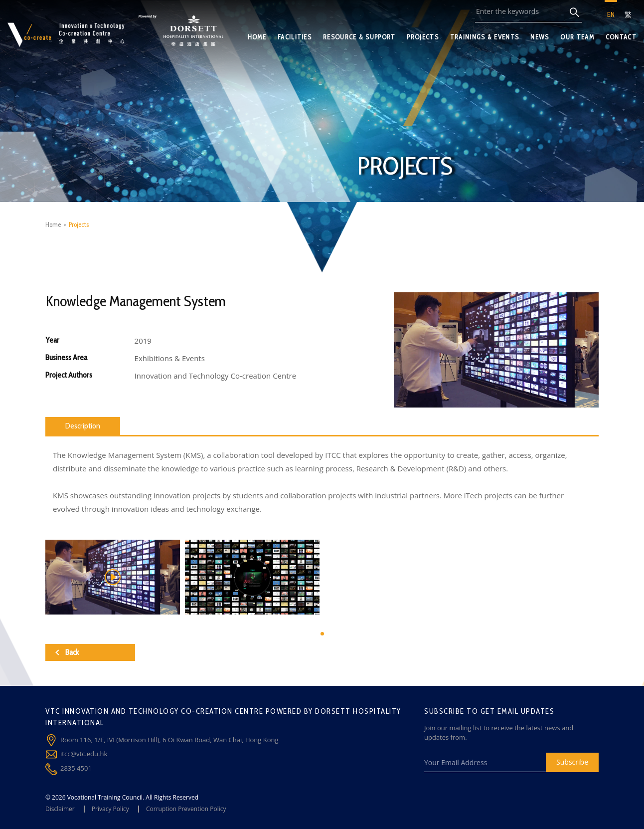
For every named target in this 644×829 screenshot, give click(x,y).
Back (67, 652)
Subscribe (572, 762)
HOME (257, 37)
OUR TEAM (577, 37)
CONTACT (621, 37)
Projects (79, 224)
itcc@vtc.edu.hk (84, 754)
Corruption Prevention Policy (186, 809)
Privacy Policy (110, 809)
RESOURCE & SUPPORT (359, 37)
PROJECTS (422, 37)
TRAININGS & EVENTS (484, 37)
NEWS (540, 37)
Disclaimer (60, 809)
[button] (322, 634)
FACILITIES (295, 37)
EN (611, 14)
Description (83, 426)
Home (53, 224)
